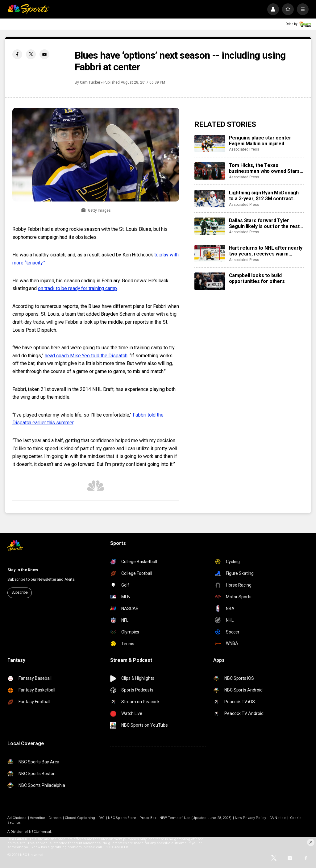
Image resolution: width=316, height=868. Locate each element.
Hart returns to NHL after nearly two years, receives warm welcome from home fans (266, 251)
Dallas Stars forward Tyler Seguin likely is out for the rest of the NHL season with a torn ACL (264, 223)
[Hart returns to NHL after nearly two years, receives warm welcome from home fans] (210, 254)
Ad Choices (17, 818)
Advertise (38, 818)
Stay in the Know (23, 570)
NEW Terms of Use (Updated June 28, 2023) (195, 818)
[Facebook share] (17, 54)
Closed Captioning (80, 818)
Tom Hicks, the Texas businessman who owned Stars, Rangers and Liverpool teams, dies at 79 (265, 168)
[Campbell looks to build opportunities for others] (210, 281)
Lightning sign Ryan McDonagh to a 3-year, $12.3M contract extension (264, 196)
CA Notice (278, 818)
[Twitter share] (31, 54)
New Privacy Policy (250, 818)
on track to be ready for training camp (77, 288)
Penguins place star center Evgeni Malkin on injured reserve (260, 141)
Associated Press (244, 149)
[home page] (28, 9)
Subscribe (20, 592)
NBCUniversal (40, 832)
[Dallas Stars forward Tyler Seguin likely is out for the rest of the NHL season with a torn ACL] (210, 226)
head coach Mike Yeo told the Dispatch (86, 356)
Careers (55, 818)
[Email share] (44, 54)
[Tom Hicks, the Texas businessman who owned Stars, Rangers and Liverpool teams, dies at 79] (210, 171)
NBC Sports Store (122, 818)
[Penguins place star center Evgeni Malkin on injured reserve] (210, 143)
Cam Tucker (90, 82)
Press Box (148, 818)
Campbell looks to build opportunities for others (257, 278)
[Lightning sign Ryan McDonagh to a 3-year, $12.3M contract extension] (210, 198)
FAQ (102, 818)
